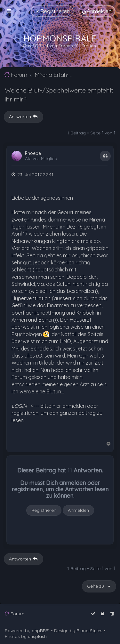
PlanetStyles (89, 631)
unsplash (37, 636)
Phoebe (33, 153)
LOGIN (19, 406)
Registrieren (44, 510)
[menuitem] (97, 11)
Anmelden (78, 510)
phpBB (39, 631)
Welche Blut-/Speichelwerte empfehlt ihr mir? (59, 95)
